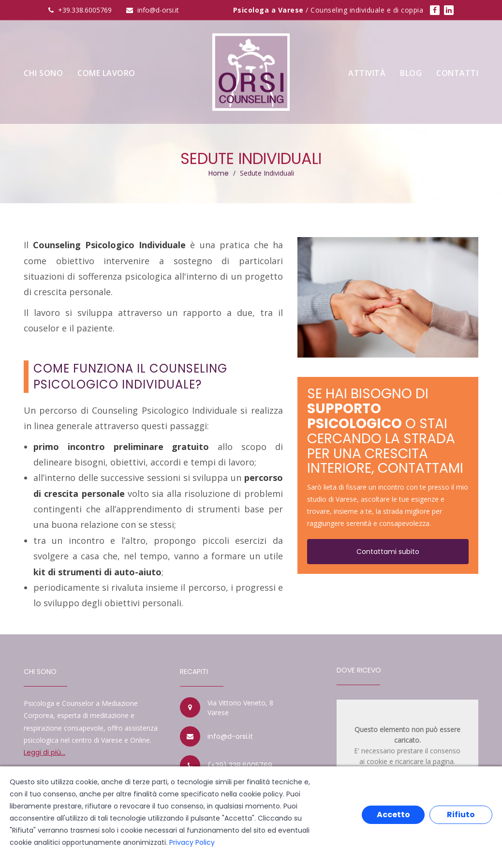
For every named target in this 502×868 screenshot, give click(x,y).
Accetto (393, 815)
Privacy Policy (192, 842)
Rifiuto (461, 815)
